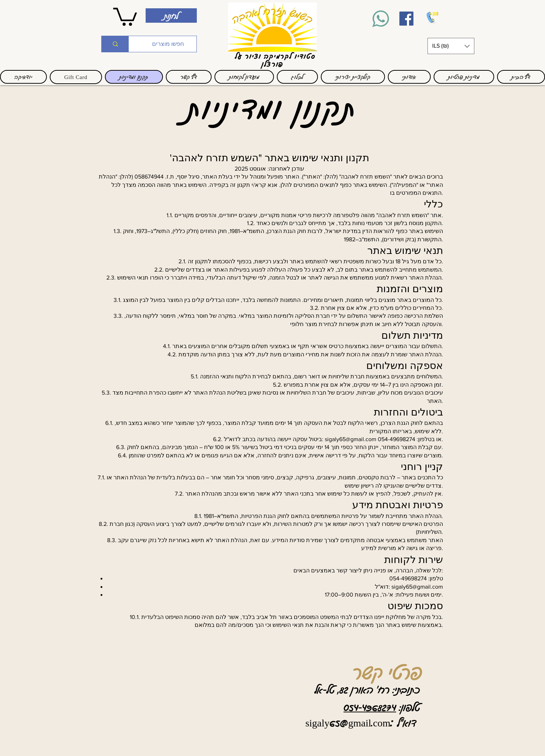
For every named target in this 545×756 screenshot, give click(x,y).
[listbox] (451, 46)
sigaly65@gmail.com (351, 439)
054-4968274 (370, 707)
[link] (125, 16)
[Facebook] (406, 19)
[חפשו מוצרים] (168, 44)
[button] (451, 46)
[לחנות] (171, 16)
